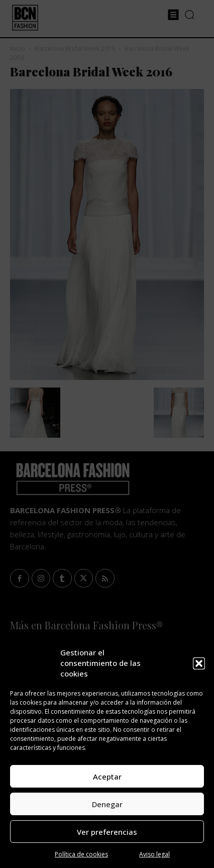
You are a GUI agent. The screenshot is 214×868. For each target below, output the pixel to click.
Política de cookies (81, 854)
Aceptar (107, 777)
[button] (199, 663)
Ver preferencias (107, 832)
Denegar (107, 804)
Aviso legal (154, 854)
